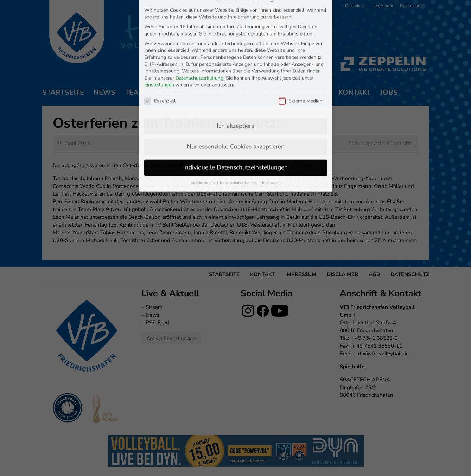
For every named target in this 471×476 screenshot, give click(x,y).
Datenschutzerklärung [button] (239, 151)
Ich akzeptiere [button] (235, 94)
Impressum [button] (271, 151)
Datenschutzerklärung (199, 47)
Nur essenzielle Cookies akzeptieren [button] (236, 115)
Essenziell (160, 69)
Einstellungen (159, 53)
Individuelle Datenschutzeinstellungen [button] (235, 136)
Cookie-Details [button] (203, 151)
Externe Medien (300, 69)
